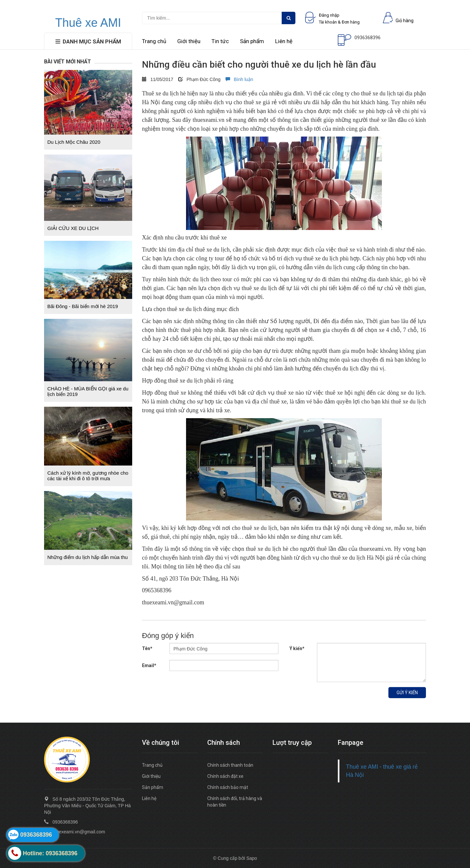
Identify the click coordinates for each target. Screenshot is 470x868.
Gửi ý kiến (407, 693)
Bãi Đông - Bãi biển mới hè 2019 (83, 306)
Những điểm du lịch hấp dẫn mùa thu (87, 557)
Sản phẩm (252, 41)
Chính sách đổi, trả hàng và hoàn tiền (235, 802)
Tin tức (220, 41)
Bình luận (239, 79)
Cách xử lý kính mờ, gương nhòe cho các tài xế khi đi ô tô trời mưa (88, 476)
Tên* (147, 648)
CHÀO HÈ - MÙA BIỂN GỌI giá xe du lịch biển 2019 (88, 391)
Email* (149, 665)
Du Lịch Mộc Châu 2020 (74, 142)
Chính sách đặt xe (225, 776)
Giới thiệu (189, 41)
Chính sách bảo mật (228, 787)
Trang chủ (154, 41)
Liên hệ (284, 41)
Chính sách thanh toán (230, 765)
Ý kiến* (297, 648)
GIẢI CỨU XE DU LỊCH (73, 228)
